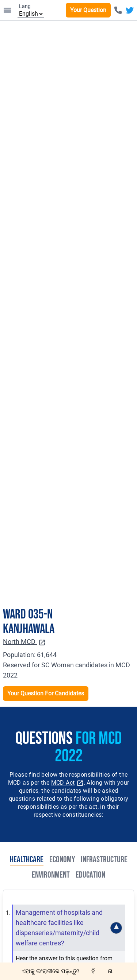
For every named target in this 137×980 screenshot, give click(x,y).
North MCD (24, 642)
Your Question (88, 10)
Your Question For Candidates (46, 693)
